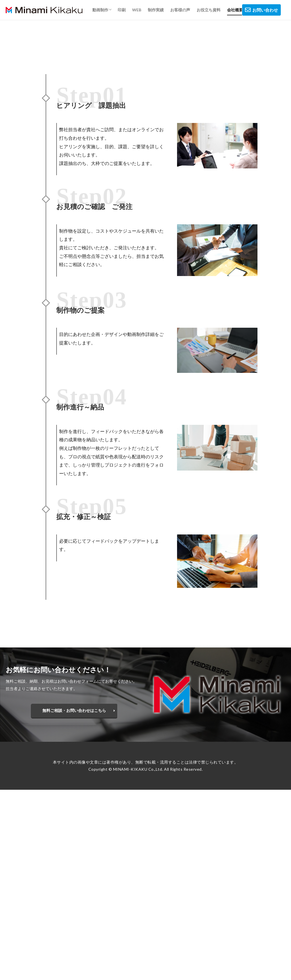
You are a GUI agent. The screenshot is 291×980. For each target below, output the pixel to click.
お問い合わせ (261, 10)
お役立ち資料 (209, 10)
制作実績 (156, 10)
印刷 (122, 10)
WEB (137, 10)
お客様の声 (180, 10)
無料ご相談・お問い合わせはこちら (74, 712)
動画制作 (100, 10)
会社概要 (235, 10)
